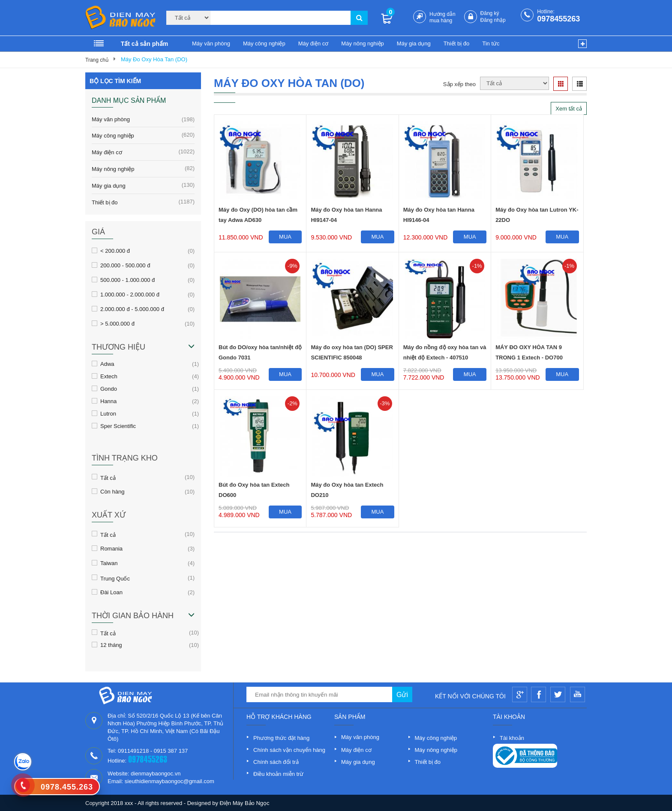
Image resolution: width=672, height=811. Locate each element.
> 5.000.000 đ (117, 323)
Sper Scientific (118, 426)
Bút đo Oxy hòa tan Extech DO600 (254, 490)
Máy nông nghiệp (363, 43)
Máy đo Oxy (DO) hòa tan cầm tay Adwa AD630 (258, 215)
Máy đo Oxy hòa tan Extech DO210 (347, 490)
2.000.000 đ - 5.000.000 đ (132, 309)
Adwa (107, 364)
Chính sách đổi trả (276, 762)
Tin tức (491, 43)
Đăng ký (490, 13)
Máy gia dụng (414, 43)
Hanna (108, 401)
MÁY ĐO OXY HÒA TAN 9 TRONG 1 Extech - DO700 (529, 352)
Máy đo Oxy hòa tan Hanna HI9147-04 (346, 215)
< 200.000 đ (115, 251)
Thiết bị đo (457, 43)
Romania (111, 548)
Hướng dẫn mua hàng (442, 17)
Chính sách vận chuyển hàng (289, 750)
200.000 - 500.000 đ (125, 265)
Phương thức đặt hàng (281, 738)
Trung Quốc (115, 578)
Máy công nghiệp (264, 43)
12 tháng (111, 645)
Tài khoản (512, 738)
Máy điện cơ (313, 43)
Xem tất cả (569, 109)
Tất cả (108, 477)
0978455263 (558, 19)
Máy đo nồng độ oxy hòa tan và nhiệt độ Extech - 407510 (445, 352)
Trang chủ (97, 60)
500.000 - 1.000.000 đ (127, 280)
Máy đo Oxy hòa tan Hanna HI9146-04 (439, 215)
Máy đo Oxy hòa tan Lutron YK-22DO (537, 215)
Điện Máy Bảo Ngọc (245, 803)
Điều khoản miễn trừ (278, 774)
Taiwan (109, 563)
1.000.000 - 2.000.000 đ (130, 294)
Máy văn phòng (211, 43)
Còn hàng (112, 491)
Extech (109, 376)
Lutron (108, 413)
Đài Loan (111, 592)
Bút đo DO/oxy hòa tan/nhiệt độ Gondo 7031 (260, 352)
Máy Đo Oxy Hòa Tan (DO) (154, 59)
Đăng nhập (493, 20)
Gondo (109, 389)
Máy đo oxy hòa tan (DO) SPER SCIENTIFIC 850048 (352, 352)
